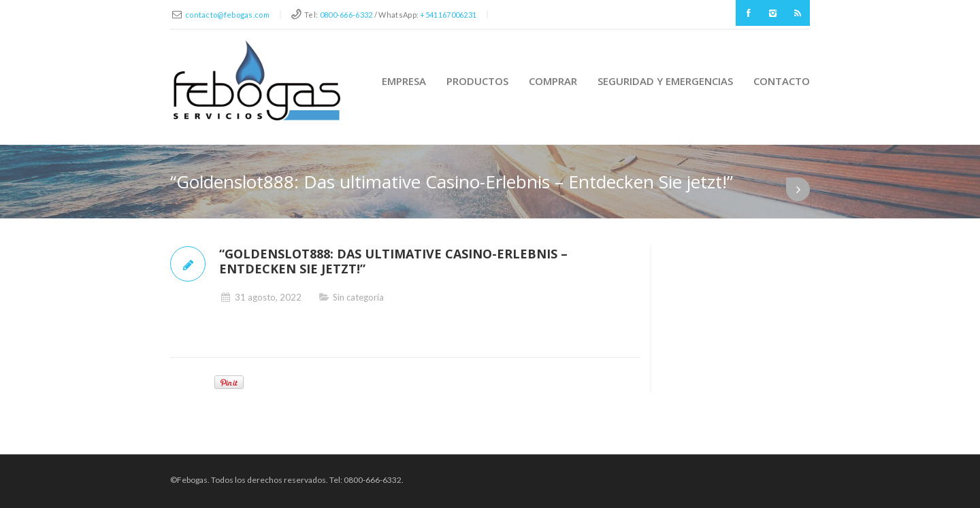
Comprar (553, 81)
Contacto (782, 81)
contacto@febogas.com (227, 15)
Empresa (404, 81)
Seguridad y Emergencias (665, 81)
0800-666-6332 (346, 15)
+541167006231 (448, 15)
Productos (477, 81)
